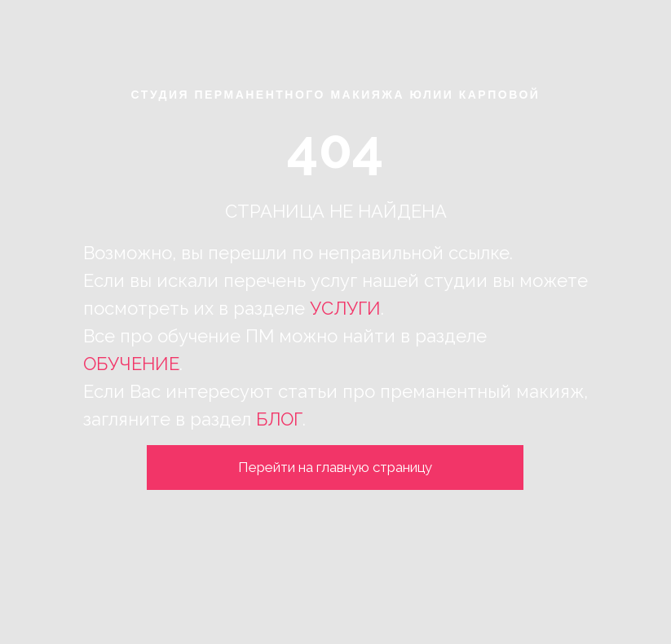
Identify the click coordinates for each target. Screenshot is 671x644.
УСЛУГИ (345, 308)
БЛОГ (279, 419)
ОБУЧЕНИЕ (131, 364)
